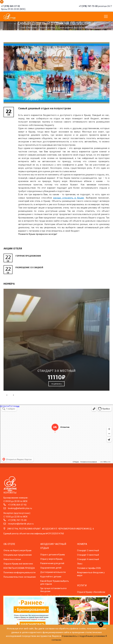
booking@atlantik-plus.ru (20, 511)
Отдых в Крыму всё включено (18, 566)
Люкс (80, 566)
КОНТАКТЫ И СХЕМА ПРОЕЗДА (19, 571)
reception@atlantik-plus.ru (21, 526)
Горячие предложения (30, 256)
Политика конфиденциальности (19, 575)
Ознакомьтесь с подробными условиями (83, 636)
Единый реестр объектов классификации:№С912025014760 (34, 536)
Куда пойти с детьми (51, 579)
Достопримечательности (53, 575)
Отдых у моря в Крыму (51, 561)
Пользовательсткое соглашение (20, 579)
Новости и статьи (12, 562)
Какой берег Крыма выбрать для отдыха (55, 585)
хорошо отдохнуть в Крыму (69, 198)
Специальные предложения (18, 557)
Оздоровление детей (51, 570)
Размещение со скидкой (31, 269)
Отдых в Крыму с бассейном (91, 594)
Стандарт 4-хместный (88, 562)
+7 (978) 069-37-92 (11, 6)
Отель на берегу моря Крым (17, 553)
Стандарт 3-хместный (88, 557)
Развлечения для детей (52, 566)
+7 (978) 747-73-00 (88, 6)
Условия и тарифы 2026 (89, 571)
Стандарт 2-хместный (88, 553)
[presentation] (7, 398)
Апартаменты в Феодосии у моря (91, 576)
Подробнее (56, 386)
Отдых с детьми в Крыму (53, 557)
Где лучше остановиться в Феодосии (53, 592)
